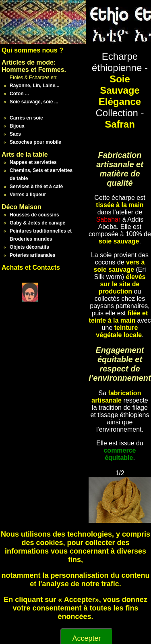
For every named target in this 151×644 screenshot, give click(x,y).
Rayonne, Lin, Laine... (34, 86)
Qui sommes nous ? (32, 50)
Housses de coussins (34, 215)
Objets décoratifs (29, 247)
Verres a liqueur (28, 195)
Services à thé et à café (36, 187)
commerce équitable (120, 454)
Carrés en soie (26, 118)
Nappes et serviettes (33, 162)
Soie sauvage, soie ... (34, 102)
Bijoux (17, 126)
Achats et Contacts (31, 267)
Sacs (15, 134)
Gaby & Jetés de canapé (37, 223)
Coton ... (19, 94)
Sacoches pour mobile (35, 142)
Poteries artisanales (32, 255)
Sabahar (109, 219)
